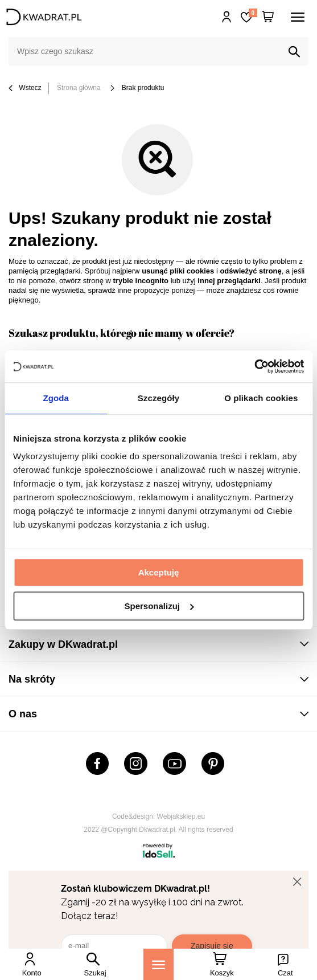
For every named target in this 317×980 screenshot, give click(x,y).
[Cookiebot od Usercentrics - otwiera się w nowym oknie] (254, 366)
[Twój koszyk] (268, 17)
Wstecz (25, 89)
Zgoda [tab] (56, 398)
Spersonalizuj (159, 606)
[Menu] (158, 964)
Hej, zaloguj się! (227, 17)
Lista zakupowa (253, 13)
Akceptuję (159, 572)
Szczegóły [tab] (158, 398)
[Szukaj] (294, 52)
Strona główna (79, 88)
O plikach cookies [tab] (261, 398)
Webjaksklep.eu (181, 816)
